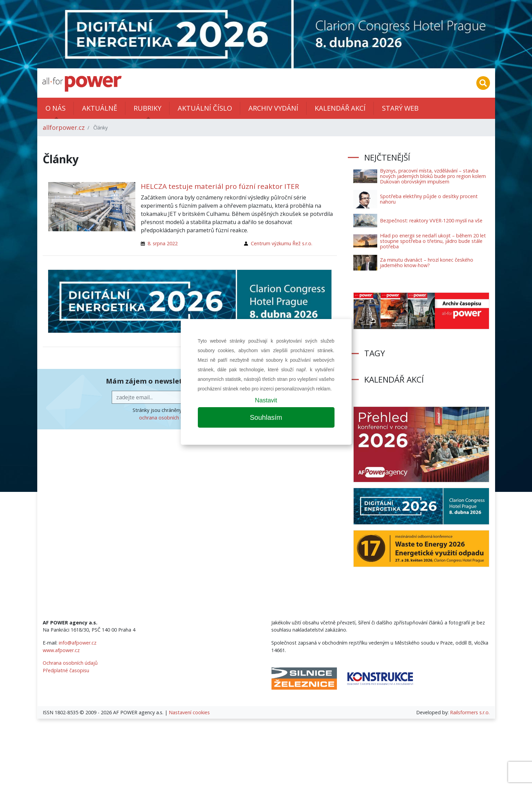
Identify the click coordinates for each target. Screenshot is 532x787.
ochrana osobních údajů (166, 418)
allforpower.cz (64, 127)
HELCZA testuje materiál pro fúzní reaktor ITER (220, 186)
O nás (56, 108)
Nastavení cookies (189, 712)
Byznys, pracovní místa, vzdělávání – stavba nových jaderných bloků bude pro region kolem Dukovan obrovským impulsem (433, 176)
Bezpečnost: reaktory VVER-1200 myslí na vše (431, 220)
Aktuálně (100, 108)
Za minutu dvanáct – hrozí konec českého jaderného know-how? (427, 263)
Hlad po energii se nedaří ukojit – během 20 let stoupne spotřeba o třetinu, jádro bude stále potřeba (433, 241)
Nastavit (266, 400)
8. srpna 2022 (163, 243)
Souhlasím (266, 417)
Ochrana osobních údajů (70, 663)
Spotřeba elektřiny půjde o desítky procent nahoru (429, 199)
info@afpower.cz (78, 643)
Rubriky (147, 108)
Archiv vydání (273, 108)
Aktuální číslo (205, 108)
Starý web (400, 108)
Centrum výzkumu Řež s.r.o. (282, 243)
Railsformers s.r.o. (470, 712)
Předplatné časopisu (66, 670)
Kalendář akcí (340, 108)
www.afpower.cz (61, 650)
